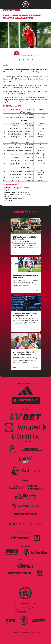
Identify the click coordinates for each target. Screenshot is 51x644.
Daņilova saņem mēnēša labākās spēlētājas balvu (25, 276)
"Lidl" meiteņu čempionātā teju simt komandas (25, 238)
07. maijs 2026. (26, 291)
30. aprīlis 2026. (26, 329)
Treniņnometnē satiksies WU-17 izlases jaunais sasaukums (25, 315)
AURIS (30, 635)
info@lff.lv (23, 612)
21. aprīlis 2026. (26, 368)
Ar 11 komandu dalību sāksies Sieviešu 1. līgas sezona (24, 353)
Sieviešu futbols (10, 10)
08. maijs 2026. (26, 252)
